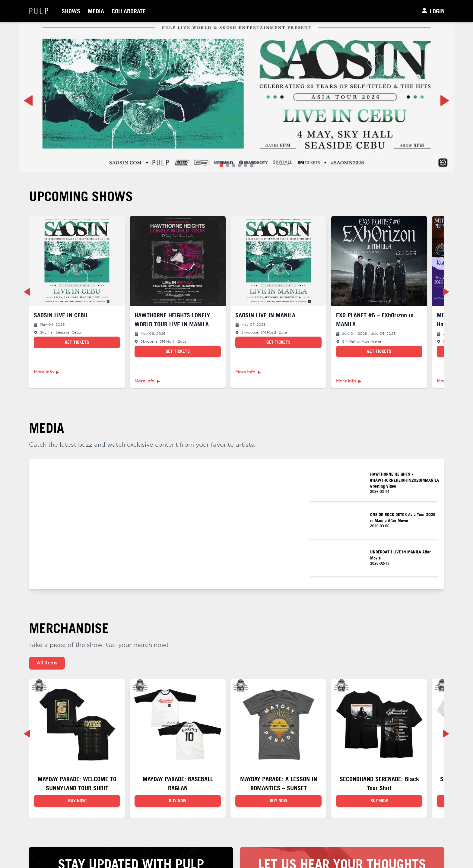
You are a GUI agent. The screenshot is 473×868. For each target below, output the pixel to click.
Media (96, 11)
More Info (46, 372)
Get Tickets (77, 342)
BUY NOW (77, 801)
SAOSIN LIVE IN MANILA (265, 315)
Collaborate (129, 11)
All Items (47, 663)
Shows (71, 11)
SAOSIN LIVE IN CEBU (61, 315)
